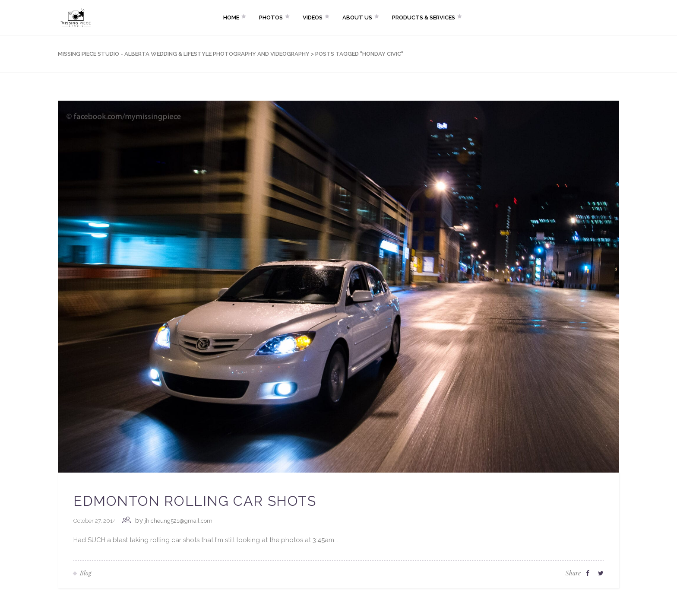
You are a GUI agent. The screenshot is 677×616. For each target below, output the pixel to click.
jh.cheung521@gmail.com (179, 521)
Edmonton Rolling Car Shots (195, 501)
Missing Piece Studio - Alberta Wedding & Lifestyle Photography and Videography (184, 54)
